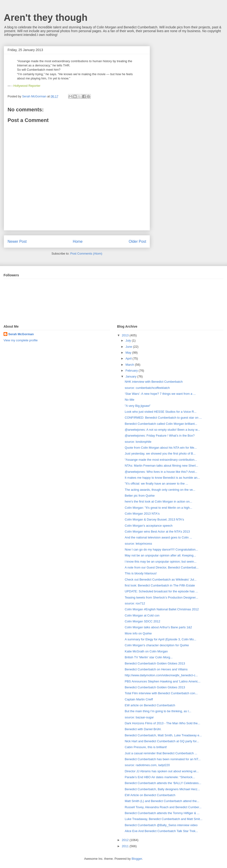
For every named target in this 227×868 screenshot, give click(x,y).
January (131, 376)
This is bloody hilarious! (141, 573)
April (129, 358)
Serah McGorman (21, 334)
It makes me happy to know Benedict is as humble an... (162, 478)
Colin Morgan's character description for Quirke (157, 645)
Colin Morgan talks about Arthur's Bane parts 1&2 (158, 627)
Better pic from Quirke (140, 496)
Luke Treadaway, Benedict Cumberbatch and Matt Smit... (164, 819)
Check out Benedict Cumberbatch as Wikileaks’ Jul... (161, 579)
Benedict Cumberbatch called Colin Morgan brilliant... (161, 424)
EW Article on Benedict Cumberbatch (150, 795)
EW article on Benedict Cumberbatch (150, 705)
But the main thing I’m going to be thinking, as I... (158, 711)
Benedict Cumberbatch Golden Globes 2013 (155, 663)
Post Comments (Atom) (86, 254)
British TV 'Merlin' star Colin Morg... (149, 657)
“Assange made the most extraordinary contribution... (161, 460)
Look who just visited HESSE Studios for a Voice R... (160, 412)
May (129, 353)
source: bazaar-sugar (139, 717)
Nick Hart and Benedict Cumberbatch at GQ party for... (162, 741)
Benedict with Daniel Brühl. (143, 729)
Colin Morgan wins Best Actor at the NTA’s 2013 (157, 532)
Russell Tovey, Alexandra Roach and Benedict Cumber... (163, 807)
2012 (126, 840)
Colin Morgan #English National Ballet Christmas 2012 (162, 609)
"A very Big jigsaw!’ (138, 406)
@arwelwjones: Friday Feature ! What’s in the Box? (159, 436)
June (129, 347)
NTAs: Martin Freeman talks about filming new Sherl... (161, 466)
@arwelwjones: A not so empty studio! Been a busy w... (162, 430)
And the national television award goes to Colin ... (158, 537)
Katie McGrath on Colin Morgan (146, 651)
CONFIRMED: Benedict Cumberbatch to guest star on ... (163, 418)
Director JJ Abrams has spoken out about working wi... (162, 771)
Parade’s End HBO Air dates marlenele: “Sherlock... (160, 777)
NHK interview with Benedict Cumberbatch (154, 382)
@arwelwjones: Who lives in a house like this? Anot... (161, 472)
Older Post (137, 241)
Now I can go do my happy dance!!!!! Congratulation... (161, 549)
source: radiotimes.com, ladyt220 (147, 765)
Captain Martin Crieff (139, 699)
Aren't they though (46, 17)
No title (129, 400)
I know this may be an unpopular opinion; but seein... (161, 562)
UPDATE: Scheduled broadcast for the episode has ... (161, 591)
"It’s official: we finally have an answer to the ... (156, 484)
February (132, 371)
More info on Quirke (138, 633)
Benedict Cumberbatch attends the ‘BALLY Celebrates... (163, 783)
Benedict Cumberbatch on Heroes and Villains (156, 669)
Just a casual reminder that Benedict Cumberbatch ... (161, 753)
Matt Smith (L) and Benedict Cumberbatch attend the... (162, 801)
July (129, 341)
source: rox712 (135, 603)
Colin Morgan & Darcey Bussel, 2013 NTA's (154, 519)
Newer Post (17, 241)
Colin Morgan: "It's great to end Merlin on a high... (158, 508)
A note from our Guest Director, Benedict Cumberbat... (162, 567)
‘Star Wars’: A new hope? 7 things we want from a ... (160, 394)
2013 (126, 335)
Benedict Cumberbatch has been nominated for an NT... (163, 759)
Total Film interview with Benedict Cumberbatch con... (161, 693)
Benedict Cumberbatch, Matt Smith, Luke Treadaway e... (163, 735)
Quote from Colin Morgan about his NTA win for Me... (161, 448)
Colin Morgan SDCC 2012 (142, 621)
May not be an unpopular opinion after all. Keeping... (160, 555)
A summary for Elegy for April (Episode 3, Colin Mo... (160, 639)
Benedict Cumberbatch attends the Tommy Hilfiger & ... (162, 813)
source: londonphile (138, 442)
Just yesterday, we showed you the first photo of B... (160, 454)
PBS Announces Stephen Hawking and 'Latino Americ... (162, 681)
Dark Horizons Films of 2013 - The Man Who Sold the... (162, 723)
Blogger (137, 859)
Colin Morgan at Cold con (142, 615)
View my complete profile (21, 340)
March (130, 365)
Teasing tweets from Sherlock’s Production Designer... (161, 597)
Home (78, 241)
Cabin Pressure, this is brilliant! (146, 747)
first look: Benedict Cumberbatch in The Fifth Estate (160, 585)
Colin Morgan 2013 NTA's (142, 514)
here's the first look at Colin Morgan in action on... (158, 501)
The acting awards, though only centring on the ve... (160, 490)
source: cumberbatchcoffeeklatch (147, 388)
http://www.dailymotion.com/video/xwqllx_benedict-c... (161, 675)
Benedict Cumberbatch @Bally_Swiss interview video (161, 825)
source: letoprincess (138, 544)
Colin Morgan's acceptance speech (148, 526)
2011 (126, 846)
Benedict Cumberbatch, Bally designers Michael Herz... (162, 789)
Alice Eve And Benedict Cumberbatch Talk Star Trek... (161, 831)
